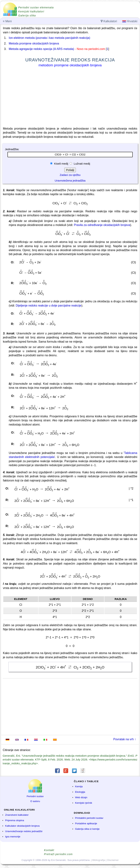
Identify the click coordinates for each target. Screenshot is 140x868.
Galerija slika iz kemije (87, 829)
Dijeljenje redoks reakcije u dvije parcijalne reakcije (48, 306)
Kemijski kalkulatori (31, 11)
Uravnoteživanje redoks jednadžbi (24, 831)
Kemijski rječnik (84, 803)
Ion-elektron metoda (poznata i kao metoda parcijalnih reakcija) (49, 38)
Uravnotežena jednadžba (70, 181)
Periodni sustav (35, 796)
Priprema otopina (15, 820)
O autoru (35, 801)
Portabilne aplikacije (86, 823)
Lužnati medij (81, 164)
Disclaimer (113, 860)
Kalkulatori (109, 21)
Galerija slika (27, 15)
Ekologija (80, 792)
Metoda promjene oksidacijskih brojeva (34, 43)
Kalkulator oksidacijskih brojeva (22, 826)
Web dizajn (81, 797)
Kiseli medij (61, 164)
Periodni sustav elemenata (36, 7)
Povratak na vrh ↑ (125, 739)
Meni (7, 21)
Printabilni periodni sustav (89, 818)
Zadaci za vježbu (70, 175)
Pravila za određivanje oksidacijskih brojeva (102, 225)
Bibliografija (99, 860)
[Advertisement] (70, 98)
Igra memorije (13, 837)
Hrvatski (130, 21)
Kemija (79, 786)
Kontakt (49, 850)
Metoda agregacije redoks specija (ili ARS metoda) (41, 49)
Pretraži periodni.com (58, 854)
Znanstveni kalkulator (17, 815)
